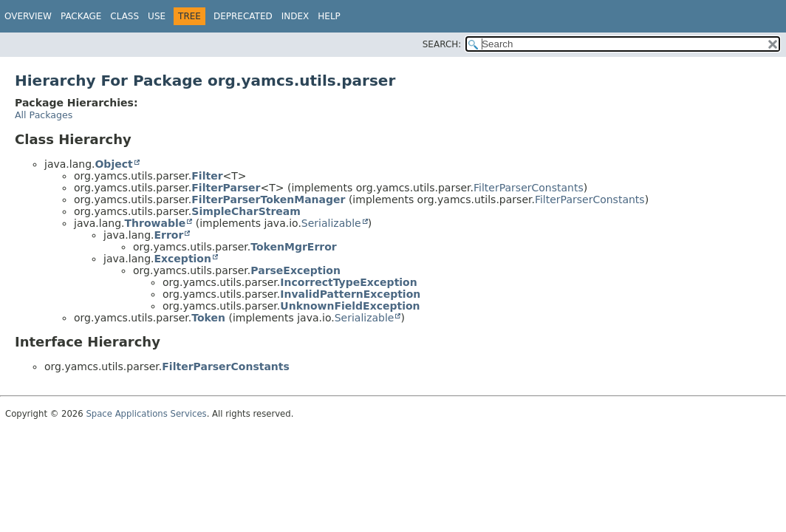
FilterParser (226, 188)
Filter (207, 176)
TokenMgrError (293, 247)
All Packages (44, 115)
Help (329, 16)
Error (168, 235)
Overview (28, 16)
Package (81, 16)
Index (295, 16)
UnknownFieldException (350, 306)
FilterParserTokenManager (268, 199)
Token (208, 318)
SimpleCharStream (246, 211)
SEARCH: (442, 44)
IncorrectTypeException (348, 282)
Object (113, 164)
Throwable (155, 223)
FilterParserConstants (529, 188)
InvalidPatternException (350, 294)
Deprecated (243, 16)
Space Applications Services (146, 414)
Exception (182, 259)
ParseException (295, 270)
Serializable (331, 223)
